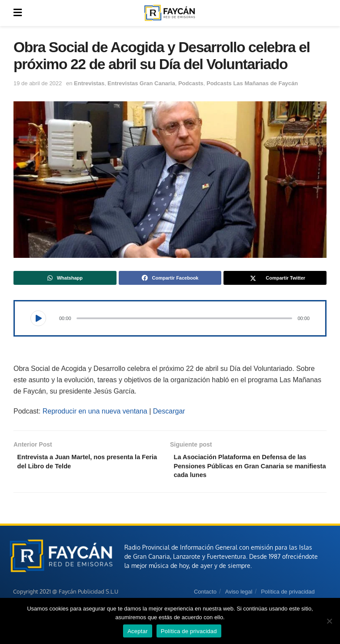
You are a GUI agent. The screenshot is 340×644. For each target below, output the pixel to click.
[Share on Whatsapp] (65, 278)
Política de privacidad (288, 595)
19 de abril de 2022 (38, 83)
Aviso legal (239, 595)
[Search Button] (322, 13)
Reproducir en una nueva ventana (95, 411)
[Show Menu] (18, 13)
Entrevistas (89, 83)
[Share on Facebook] (170, 278)
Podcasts (191, 83)
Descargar (169, 411)
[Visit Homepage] (170, 13)
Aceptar (138, 631)
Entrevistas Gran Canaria (141, 83)
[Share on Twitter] (275, 278)
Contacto (205, 595)
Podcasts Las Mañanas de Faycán (252, 83)
